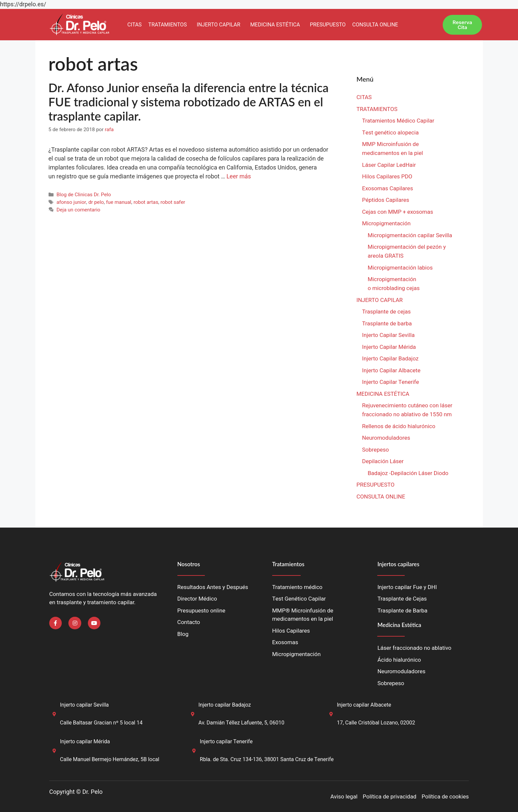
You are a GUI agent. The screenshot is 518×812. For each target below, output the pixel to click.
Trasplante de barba (387, 324)
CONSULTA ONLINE (375, 25)
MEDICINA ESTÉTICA (275, 25)
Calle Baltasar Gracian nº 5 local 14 (101, 723)
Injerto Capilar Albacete (391, 370)
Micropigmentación (386, 223)
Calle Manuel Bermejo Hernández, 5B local (110, 759)
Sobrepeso (375, 450)
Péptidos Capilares (386, 200)
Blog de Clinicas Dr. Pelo (84, 195)
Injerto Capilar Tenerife (390, 382)
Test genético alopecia (390, 133)
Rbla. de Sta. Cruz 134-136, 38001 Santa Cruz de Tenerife (267, 759)
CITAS (134, 25)
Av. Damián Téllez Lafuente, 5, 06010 (241, 723)
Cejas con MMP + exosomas (398, 212)
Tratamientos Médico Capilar (398, 121)
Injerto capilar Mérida (85, 742)
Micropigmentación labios (400, 268)
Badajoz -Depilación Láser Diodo (408, 473)
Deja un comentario (78, 210)
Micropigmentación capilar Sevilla (410, 235)
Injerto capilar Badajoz (225, 705)
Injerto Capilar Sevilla (388, 335)
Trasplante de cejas (386, 312)
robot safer (173, 202)
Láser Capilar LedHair (389, 165)
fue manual (119, 202)
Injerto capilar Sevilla (85, 705)
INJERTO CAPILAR (219, 25)
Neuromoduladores (387, 438)
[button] (169, 25)
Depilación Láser (383, 461)
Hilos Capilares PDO (387, 177)
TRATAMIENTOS (168, 25)
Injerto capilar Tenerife (226, 742)
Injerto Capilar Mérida (389, 347)
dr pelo (96, 202)
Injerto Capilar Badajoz (390, 359)
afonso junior (71, 202)
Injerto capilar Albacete (364, 705)
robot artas (146, 202)
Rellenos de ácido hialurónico (399, 426)
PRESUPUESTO (328, 25)
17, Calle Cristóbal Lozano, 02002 (376, 723)
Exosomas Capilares (388, 188)
